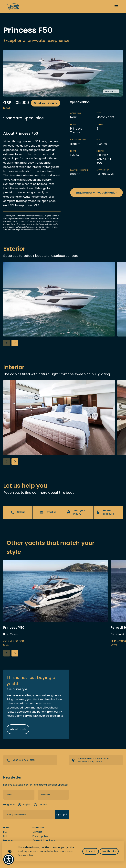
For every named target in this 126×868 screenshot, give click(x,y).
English (27, 805)
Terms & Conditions (44, 840)
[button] (15, 343)
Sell (5, 836)
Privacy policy (40, 836)
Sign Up (62, 814)
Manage (8, 840)
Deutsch (44, 805)
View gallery (111, 91)
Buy (5, 832)
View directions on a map (96, 760)
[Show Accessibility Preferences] (9, 859)
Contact (37, 832)
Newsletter (39, 828)
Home (7, 828)
